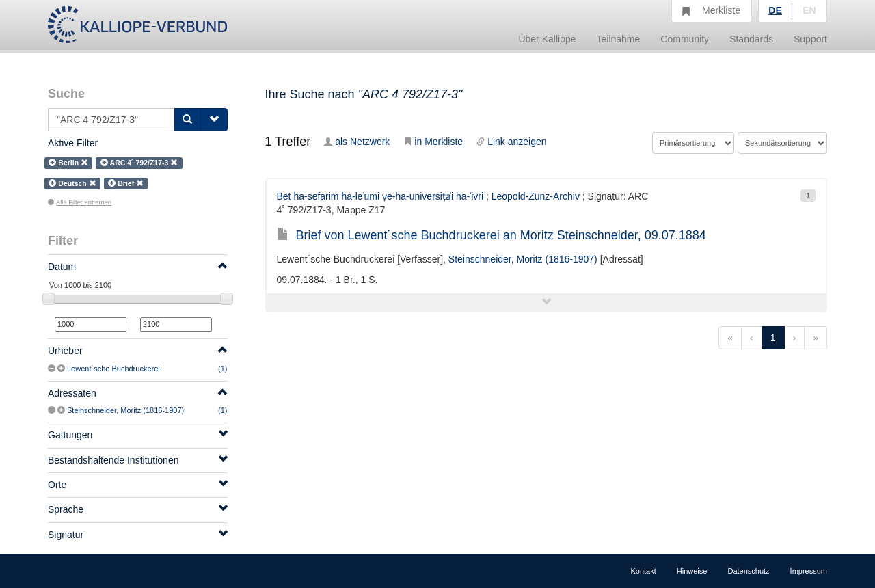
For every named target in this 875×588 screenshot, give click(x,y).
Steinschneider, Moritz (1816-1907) (125, 410)
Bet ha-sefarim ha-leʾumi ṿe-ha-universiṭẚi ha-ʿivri (380, 196)
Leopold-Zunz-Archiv (536, 196)
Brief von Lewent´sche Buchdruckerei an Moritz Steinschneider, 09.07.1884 (492, 235)
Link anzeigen (511, 142)
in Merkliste (433, 142)
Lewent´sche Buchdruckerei (113, 369)
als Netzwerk (357, 142)
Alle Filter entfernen (80, 202)
